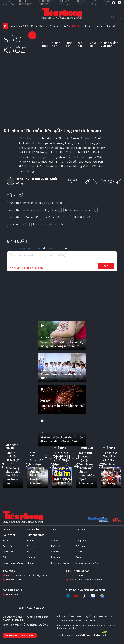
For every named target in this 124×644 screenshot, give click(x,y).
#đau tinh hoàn (18, 224)
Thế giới (89, 26)
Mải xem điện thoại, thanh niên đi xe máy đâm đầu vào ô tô (62, 439)
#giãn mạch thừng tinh (48, 224)
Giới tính (81, 45)
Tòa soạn (9, 571)
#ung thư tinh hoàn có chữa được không (35, 203)
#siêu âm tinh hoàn (57, 217)
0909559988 (77, 575)
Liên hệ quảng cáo (78, 571)
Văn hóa (45, 401)
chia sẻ (88, 181)
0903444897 (13, 595)
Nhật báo (33, 530)
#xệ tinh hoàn (83, 217)
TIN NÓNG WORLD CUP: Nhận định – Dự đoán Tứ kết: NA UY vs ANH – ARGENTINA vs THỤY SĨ (63, 468)
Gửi (106, 266)
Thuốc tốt (56, 45)
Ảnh (54, 530)
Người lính (86, 448)
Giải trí (79, 552)
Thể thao (60, 448)
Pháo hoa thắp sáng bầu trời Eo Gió (62, 408)
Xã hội (34, 26)
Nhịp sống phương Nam (88, 563)
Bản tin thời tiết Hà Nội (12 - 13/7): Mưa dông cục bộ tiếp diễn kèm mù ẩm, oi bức (13, 468)
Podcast (81, 530)
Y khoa (45, 45)
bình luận (119, 181)
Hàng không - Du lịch (14, 563)
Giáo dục (7, 557)
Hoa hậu (55, 557)
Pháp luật (111, 26)
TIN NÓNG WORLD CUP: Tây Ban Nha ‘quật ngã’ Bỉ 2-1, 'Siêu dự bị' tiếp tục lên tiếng (111, 468)
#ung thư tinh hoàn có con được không (34, 210)
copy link (103, 181)
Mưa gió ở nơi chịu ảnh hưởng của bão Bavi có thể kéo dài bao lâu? (37, 472)
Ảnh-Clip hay (36, 454)
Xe (42, 433)
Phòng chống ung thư (110, 45)
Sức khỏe (77, 26)
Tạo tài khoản (35, 248)
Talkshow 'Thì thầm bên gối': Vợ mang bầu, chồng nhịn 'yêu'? (62, 344)
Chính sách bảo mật (32, 608)
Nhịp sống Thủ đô (12, 447)
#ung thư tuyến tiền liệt (24, 217)
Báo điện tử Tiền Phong (62, 14)
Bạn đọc (80, 557)
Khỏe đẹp (69, 45)
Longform (9, 535)
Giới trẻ (99, 26)
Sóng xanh (55, 26)
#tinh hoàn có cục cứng (80, 210)
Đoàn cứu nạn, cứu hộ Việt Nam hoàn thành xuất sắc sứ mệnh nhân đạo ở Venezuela (86, 468)
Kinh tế (43, 26)
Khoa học (32, 557)
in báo (111, 181)
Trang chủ (5, 26)
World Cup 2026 (20, 26)
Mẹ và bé (93, 45)
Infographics (36, 535)
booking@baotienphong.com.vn (86, 580)
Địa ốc (66, 26)
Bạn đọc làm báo (20, 635)
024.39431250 (14, 580)
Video (6, 530)
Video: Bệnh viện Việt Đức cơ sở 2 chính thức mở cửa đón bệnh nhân (62, 374)
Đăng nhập (13, 248)
